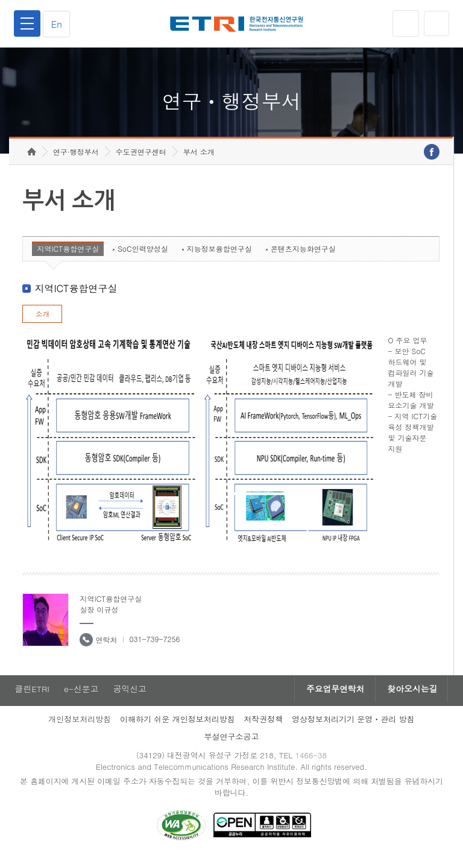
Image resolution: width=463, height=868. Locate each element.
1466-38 (312, 764)
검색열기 (436, 23)
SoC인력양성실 (143, 257)
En (58, 24)
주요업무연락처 (332, 698)
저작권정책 (263, 728)
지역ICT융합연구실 (68, 257)
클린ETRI (31, 698)
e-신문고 (81, 698)
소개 (42, 322)
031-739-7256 (154, 647)
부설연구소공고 (232, 745)
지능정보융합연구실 (219, 257)
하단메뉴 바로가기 (0, 0)
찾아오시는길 (411, 698)
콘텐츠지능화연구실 (303, 257)
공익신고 (131, 698)
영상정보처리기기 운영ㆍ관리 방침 (353, 728)
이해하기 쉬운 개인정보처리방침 (178, 728)
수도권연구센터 (141, 160)
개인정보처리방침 (80, 728)
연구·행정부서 (76, 160)
